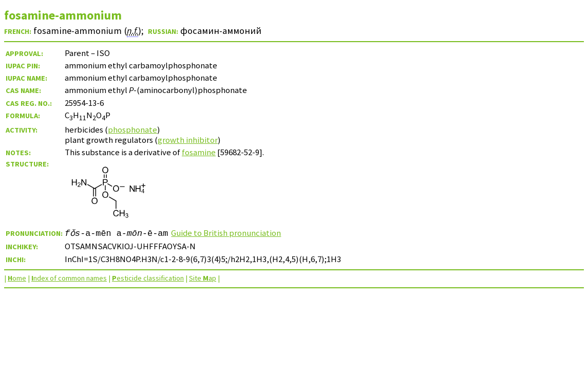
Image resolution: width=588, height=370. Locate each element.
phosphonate (132, 129)
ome (17, 278)
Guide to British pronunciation (226, 233)
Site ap (203, 278)
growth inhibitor (188, 140)
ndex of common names (69, 278)
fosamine (199, 152)
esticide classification (148, 278)
